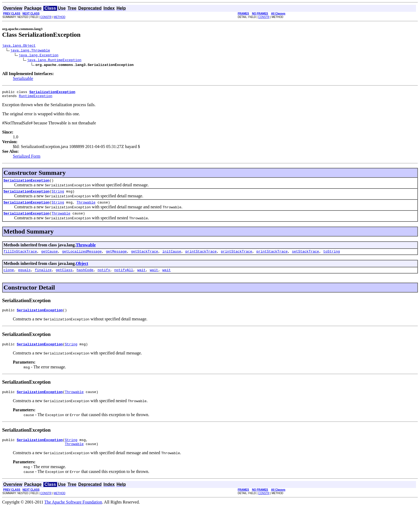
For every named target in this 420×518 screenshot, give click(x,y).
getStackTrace (145, 258)
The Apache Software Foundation (73, 513)
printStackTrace (201, 258)
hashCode (85, 277)
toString (332, 258)
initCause (172, 258)
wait (141, 277)
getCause (49, 258)
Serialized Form (27, 159)
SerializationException (27, 183)
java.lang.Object (19, 46)
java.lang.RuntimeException (54, 61)
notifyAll (124, 277)
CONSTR (46, 17)
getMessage (116, 258)
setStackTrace (305, 258)
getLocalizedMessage (82, 258)
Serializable (23, 79)
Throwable (86, 207)
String (58, 195)
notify (104, 277)
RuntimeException (35, 98)
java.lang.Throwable (30, 51)
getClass (64, 277)
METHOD (60, 17)
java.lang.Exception (39, 56)
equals (25, 277)
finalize (43, 277)
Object (82, 270)
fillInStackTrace (20, 258)
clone (9, 277)
